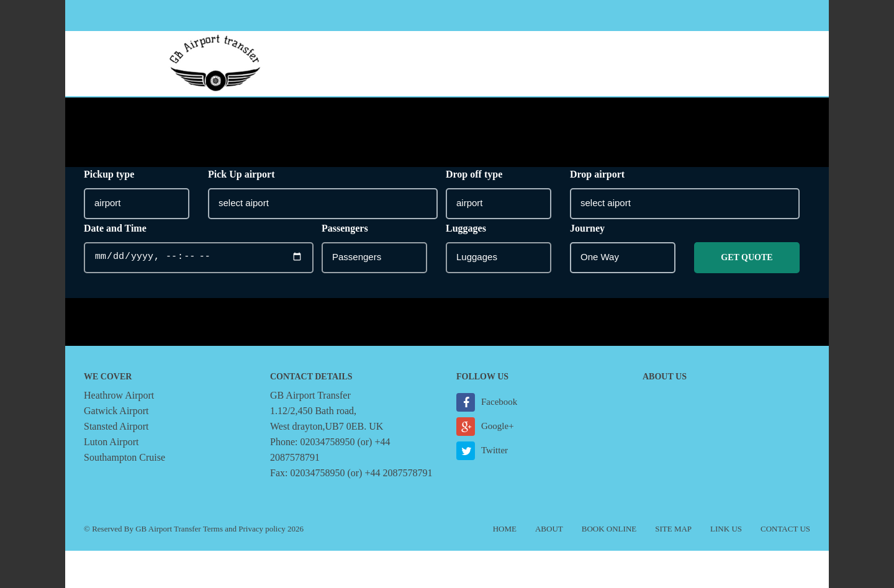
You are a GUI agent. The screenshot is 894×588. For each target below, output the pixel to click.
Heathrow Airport (119, 395)
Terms (213, 529)
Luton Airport (111, 442)
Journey (587, 228)
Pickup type (109, 174)
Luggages (466, 228)
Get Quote (747, 257)
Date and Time (115, 228)
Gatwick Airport (116, 411)
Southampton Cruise (124, 457)
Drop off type (474, 174)
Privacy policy (262, 529)
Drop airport (597, 174)
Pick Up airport (242, 174)
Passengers (345, 228)
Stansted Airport (116, 426)
